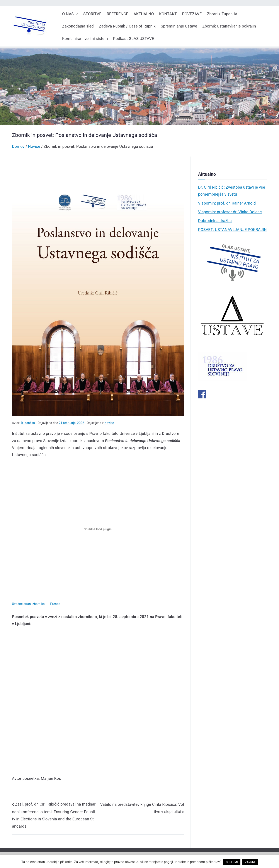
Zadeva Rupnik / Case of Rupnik (127, 26)
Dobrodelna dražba (215, 221)
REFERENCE (118, 14)
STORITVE (92, 14)
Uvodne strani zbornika (28, 604)
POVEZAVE (192, 14)
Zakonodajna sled (78, 26)
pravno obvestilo (126, 862)
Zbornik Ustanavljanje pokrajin (229, 26)
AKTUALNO (144, 14)
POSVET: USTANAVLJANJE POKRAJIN (232, 230)
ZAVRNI (250, 862)
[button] (76, 14)
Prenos (55, 604)
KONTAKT (168, 14)
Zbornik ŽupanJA (222, 14)
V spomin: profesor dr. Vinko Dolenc (230, 212)
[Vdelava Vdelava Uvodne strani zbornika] (98, 529)
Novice (109, 423)
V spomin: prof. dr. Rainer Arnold (227, 203)
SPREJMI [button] (232, 862)
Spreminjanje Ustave (179, 26)
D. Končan (28, 423)
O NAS (70, 14)
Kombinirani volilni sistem (85, 39)
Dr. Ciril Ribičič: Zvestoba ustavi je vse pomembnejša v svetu (232, 191)
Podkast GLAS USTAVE (134, 39)
